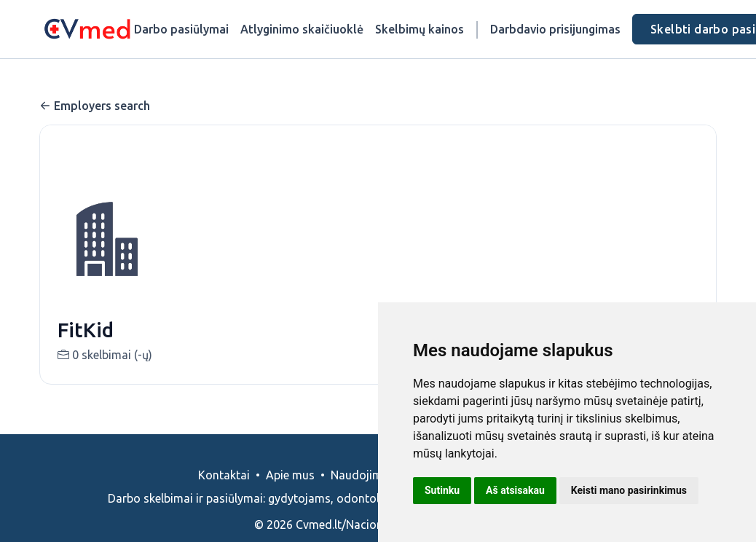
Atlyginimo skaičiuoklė (302, 29)
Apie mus (290, 475)
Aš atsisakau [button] (515, 490)
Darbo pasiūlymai (181, 29)
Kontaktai (224, 475)
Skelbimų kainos (420, 29)
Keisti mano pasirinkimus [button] (629, 490)
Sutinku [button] (442, 490)
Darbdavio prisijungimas (555, 29)
